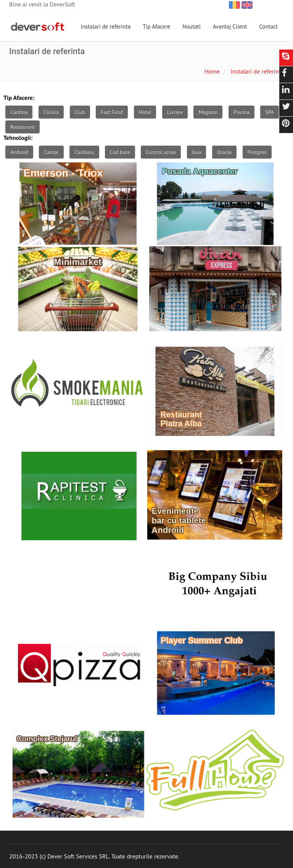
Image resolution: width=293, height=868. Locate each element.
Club (80, 112)
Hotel (145, 112)
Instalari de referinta (105, 26)
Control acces (161, 152)
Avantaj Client (230, 26)
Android (19, 152)
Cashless (84, 152)
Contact (268, 26)
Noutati (192, 26)
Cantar (51, 152)
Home (212, 71)
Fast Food (112, 112)
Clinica (51, 112)
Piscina (241, 112)
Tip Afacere (156, 26)
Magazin (208, 112)
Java (197, 152)
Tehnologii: (18, 138)
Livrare (175, 112)
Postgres (257, 152)
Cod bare (120, 152)
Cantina (19, 112)
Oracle (225, 152)
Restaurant (23, 127)
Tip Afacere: (19, 98)
